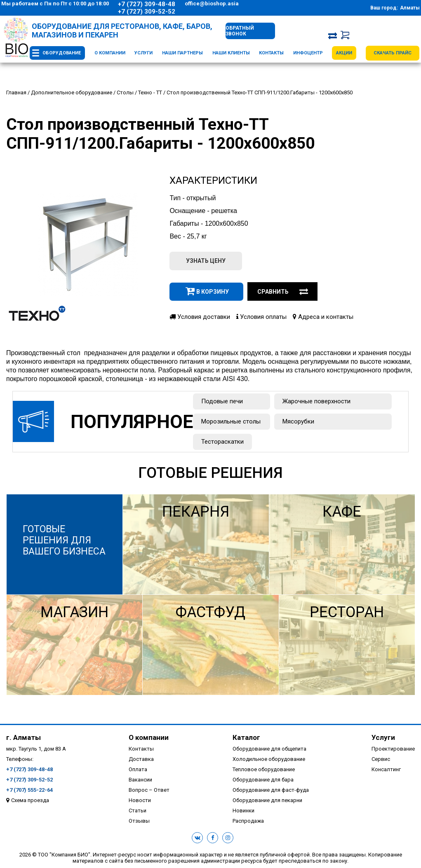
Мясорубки (298, 421)
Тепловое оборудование (264, 769)
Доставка (141, 759)
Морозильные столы (231, 421)
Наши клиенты (231, 53)
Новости (140, 800)
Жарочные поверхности (316, 401)
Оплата (138, 769)
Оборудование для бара (263, 780)
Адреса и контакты (323, 317)
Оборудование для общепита (269, 749)
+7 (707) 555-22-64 (29, 790)
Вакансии (140, 780)
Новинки (243, 811)
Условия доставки (200, 317)
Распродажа (248, 821)
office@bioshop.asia (212, 4)
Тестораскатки (222, 442)
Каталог (246, 737)
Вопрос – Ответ (149, 790)
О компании (110, 53)
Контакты (271, 53)
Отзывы (139, 821)
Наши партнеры (182, 53)
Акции (344, 53)
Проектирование (393, 749)
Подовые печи (222, 401)
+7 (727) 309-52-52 (147, 12)
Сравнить (283, 292)
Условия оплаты (261, 317)
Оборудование (62, 53)
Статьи (138, 811)
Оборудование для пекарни (267, 800)
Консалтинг (386, 769)
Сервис (381, 759)
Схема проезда (30, 800)
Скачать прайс (393, 53)
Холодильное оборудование (269, 759)
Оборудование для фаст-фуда (271, 790)
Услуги (143, 53)
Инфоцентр (308, 53)
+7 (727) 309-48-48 (147, 4)
